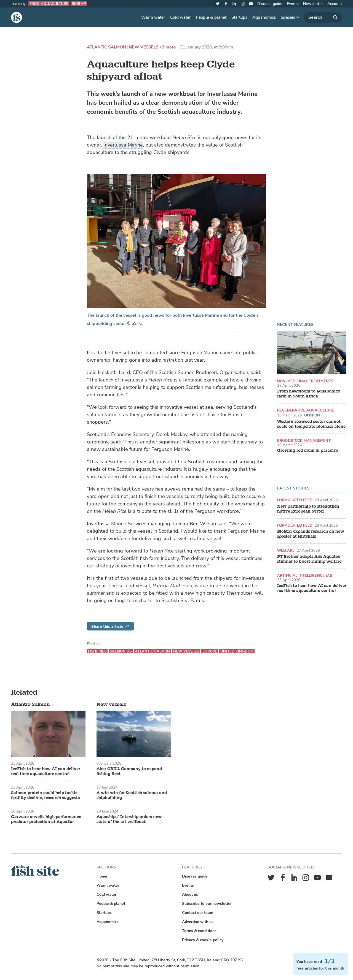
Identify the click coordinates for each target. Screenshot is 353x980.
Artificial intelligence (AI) (305, 576)
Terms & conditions (199, 931)
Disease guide (270, 4)
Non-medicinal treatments (305, 381)
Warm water (153, 17)
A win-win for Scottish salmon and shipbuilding (132, 795)
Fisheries (97, 651)
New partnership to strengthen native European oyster (308, 509)
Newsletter (313, 4)
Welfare (286, 550)
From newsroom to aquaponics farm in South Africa (308, 394)
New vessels (144, 47)
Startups (239, 17)
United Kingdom (237, 651)
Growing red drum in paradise (307, 451)
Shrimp (79, 4)
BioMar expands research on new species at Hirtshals (311, 534)
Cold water (180, 17)
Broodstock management (304, 441)
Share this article (110, 626)
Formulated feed (295, 500)
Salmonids (121, 651)
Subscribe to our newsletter (207, 904)
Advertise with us (198, 922)
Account (335, 4)
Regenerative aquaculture (306, 410)
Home (102, 876)
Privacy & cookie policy (203, 940)
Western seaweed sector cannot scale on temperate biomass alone (311, 424)
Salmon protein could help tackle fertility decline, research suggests (45, 795)
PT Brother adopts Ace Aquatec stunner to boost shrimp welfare (309, 559)
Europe (210, 651)
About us (190, 894)
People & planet (211, 17)
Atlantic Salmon (106, 47)
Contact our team (198, 913)
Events (293, 4)
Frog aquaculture (49, 4)
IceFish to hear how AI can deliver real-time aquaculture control (312, 588)
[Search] (323, 17)
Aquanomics (264, 17)
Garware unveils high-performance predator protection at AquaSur (46, 819)
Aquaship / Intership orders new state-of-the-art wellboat (129, 819)
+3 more (168, 47)
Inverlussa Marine (123, 145)
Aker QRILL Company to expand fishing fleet (129, 771)
